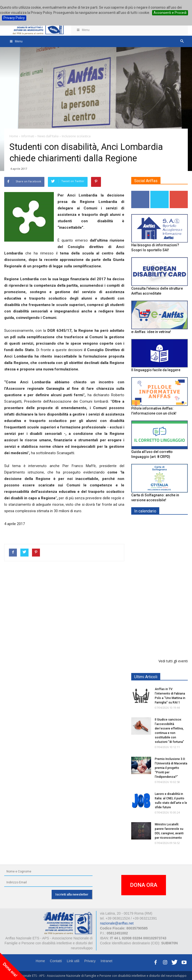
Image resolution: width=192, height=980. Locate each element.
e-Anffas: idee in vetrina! (151, 332)
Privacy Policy (14, 18)
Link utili (73, 961)
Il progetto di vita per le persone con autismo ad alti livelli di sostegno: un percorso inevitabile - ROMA (159, 632)
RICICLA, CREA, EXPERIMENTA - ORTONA (172, 595)
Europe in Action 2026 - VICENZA (170, 529)
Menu (83, 30)
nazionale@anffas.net (117, 923)
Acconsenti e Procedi (170, 13)
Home (40, 961)
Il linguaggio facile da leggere (156, 370)
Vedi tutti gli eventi (173, 661)
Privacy (90, 961)
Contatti (56, 961)
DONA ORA (144, 885)
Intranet (107, 961)
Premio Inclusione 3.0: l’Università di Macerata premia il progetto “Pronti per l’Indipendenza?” (171, 768)
